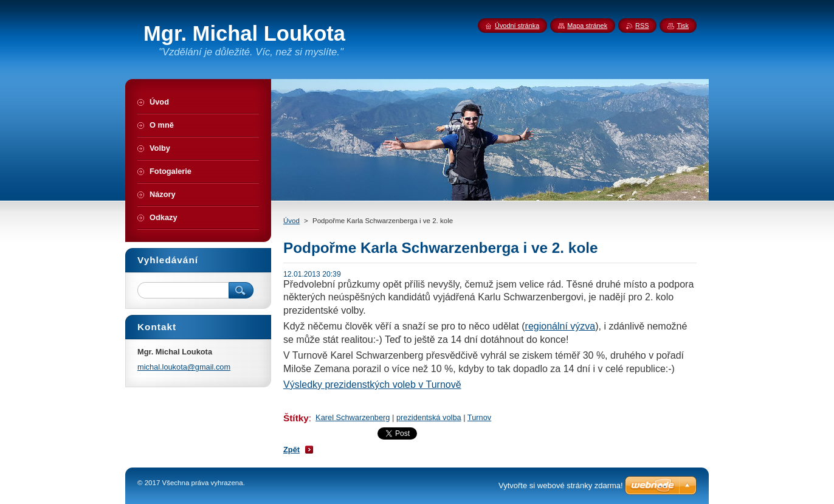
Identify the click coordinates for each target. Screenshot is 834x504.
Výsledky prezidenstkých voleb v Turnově (372, 385)
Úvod (291, 221)
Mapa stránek (587, 26)
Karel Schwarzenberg (353, 417)
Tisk (683, 26)
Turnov (479, 417)
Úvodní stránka (517, 26)
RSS (642, 26)
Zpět (291, 450)
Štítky (296, 418)
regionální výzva (560, 326)
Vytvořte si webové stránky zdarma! (561, 485)
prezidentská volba (429, 417)
